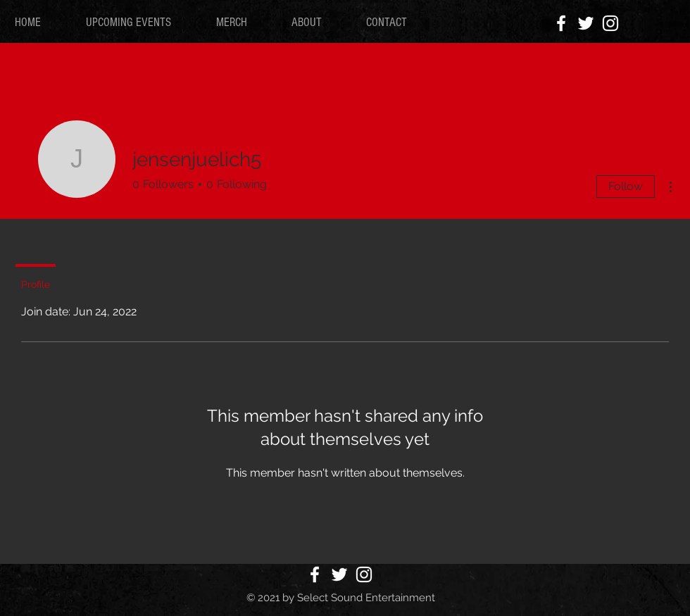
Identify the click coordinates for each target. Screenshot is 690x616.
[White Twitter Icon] (586, 23)
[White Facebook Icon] (561, 23)
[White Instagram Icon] (610, 23)
